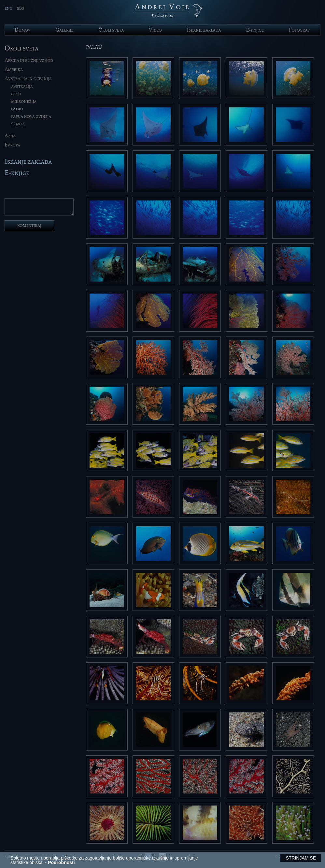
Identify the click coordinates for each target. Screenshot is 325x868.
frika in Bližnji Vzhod (29, 61)
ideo (155, 30)
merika (14, 70)
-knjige (255, 30)
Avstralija (22, 87)
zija (10, 136)
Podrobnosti (61, 862)
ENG (8, 9)
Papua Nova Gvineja (31, 117)
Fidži (16, 94)
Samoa (18, 124)
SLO (21, 9)
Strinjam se (301, 858)
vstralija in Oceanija (28, 79)
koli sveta (111, 30)
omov (23, 30)
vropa (12, 145)
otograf (299, 30)
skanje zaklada (204, 30)
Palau (17, 109)
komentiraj (29, 229)
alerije (65, 30)
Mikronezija (24, 102)
